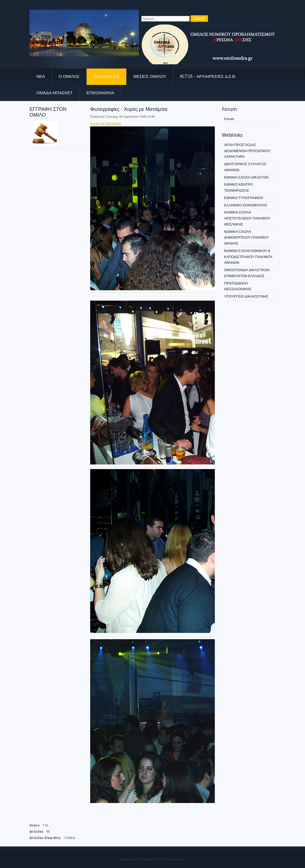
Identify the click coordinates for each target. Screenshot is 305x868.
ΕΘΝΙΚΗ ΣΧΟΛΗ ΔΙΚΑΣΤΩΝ (246, 177)
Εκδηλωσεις (106, 76)
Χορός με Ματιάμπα (105, 124)
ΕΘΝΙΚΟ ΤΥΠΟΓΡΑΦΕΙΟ (244, 198)
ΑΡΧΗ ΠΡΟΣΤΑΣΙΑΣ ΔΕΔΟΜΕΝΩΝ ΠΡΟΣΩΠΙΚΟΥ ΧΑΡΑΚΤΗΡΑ (247, 151)
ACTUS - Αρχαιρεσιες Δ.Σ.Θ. (208, 76)
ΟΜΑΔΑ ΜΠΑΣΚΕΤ (55, 93)
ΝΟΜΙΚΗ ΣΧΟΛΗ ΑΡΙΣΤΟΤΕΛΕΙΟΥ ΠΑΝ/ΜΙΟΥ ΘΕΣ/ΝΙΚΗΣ (247, 218)
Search (199, 19)
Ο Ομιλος (69, 76)
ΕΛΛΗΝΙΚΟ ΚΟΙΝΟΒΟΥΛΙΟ (246, 205)
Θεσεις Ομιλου (150, 76)
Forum (229, 119)
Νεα (41, 76)
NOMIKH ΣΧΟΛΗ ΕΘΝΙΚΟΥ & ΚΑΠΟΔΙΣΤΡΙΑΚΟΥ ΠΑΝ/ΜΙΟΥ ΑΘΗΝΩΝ (248, 257)
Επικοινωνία (100, 93)
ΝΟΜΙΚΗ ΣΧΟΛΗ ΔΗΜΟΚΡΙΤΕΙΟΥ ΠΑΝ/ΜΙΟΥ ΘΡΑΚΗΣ (247, 238)
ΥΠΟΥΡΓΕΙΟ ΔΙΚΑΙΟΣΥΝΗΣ (246, 296)
